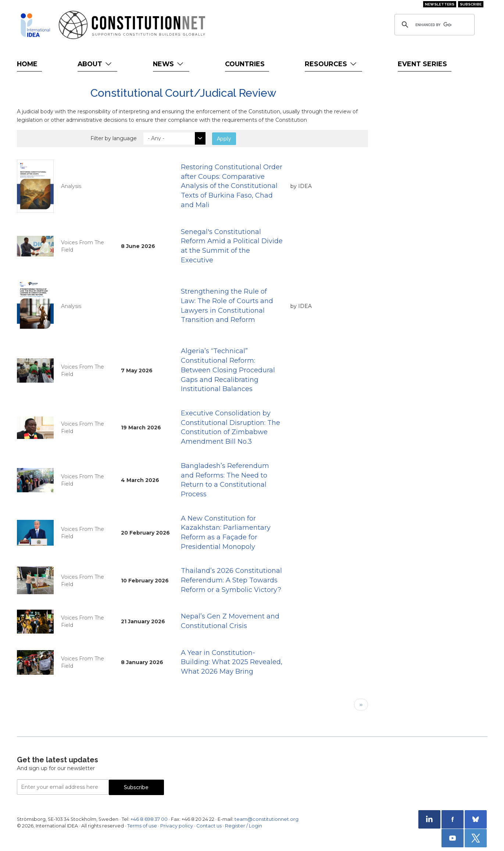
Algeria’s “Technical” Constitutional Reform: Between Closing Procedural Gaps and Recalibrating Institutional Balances (228, 370)
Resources (331, 64)
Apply (224, 139)
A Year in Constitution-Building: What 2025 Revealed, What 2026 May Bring (232, 662)
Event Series (422, 64)
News (169, 64)
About (95, 64)
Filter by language (114, 138)
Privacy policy (177, 826)
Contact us (209, 826)
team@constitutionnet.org (267, 819)
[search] (433, 25)
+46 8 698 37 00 (149, 819)
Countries (245, 64)
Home (27, 64)
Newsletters (440, 4)
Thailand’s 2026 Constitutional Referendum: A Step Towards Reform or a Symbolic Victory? (231, 580)
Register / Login (244, 826)
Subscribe (471, 4)
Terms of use (142, 826)
